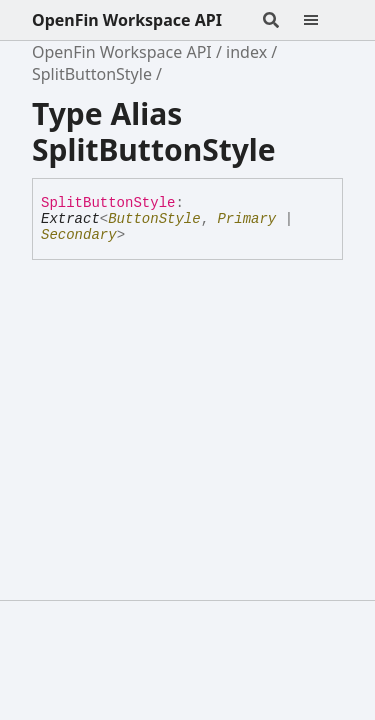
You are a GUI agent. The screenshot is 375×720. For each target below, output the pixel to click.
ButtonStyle (154, 219)
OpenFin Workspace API (127, 20)
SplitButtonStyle (92, 74)
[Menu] (323, 20)
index (246, 52)
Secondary (79, 235)
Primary (246, 219)
